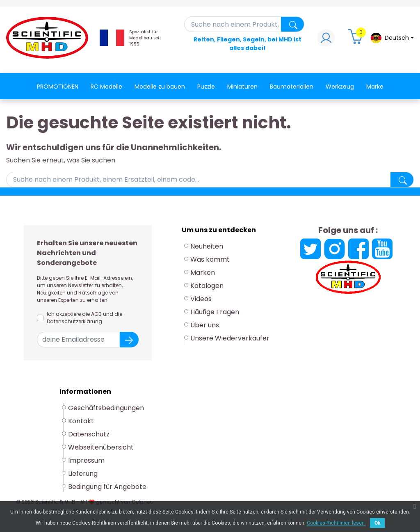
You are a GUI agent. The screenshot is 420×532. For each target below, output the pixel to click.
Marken (203, 273)
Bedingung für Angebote (107, 487)
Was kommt (210, 259)
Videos (201, 299)
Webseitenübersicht (101, 447)
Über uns (205, 325)
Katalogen (207, 286)
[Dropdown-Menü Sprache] (392, 38)
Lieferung (83, 474)
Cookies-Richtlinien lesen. (336, 523)
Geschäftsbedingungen (106, 408)
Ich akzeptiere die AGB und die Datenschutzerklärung (84, 318)
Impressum (86, 460)
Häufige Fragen (215, 312)
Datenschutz (89, 434)
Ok (377, 523)
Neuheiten (207, 246)
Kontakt (81, 421)
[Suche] (244, 24)
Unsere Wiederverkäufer (230, 338)
